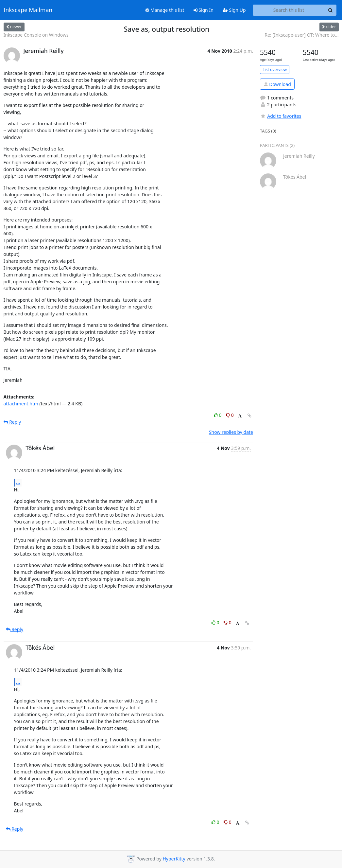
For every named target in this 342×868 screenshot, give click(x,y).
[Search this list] (289, 10)
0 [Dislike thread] (230, 415)
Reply (12, 422)
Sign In (204, 10)
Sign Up (234, 10)
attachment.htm (21, 404)
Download (277, 84)
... (18, 482)
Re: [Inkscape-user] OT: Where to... (301, 35)
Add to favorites (281, 116)
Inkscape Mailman (28, 10)
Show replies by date (231, 432)
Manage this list (165, 10)
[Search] (331, 10)
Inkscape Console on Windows (36, 35)
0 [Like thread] (218, 415)
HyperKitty (174, 859)
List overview (275, 70)
